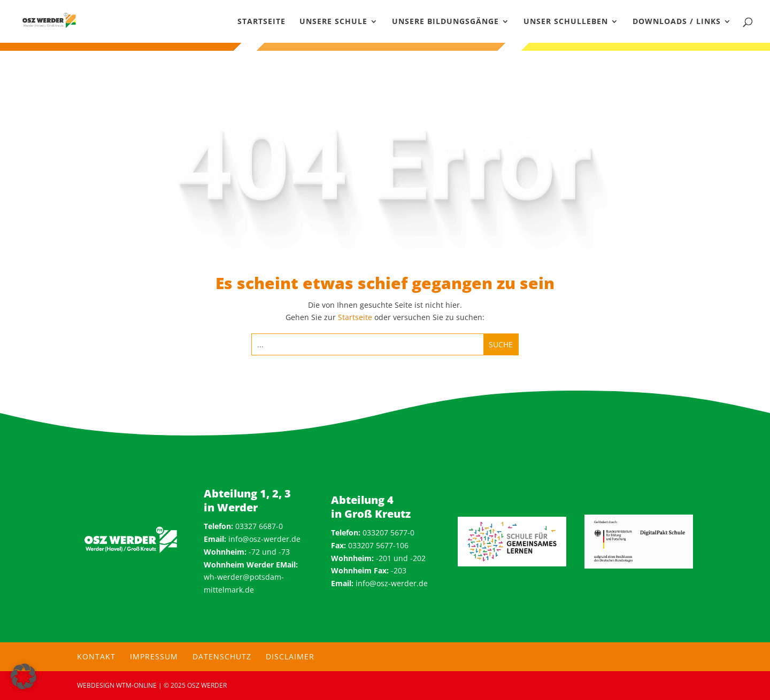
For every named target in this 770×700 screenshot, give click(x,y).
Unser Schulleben (566, 22)
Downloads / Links (677, 22)
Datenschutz (222, 656)
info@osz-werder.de (264, 539)
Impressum (154, 656)
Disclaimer (290, 656)
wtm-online (136, 685)
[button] (24, 676)
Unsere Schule (333, 22)
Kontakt (96, 656)
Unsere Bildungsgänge (445, 22)
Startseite (261, 22)
